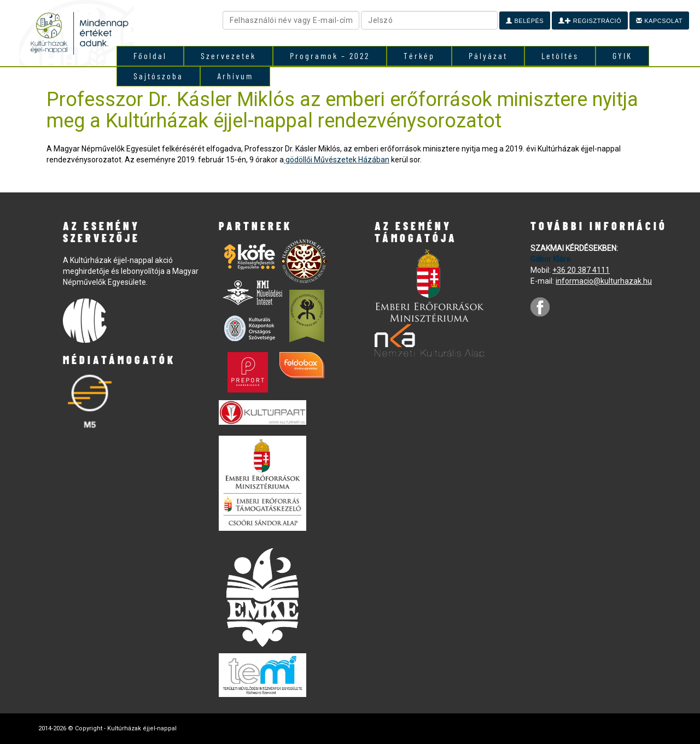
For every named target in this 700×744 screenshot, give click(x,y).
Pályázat (488, 55)
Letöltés (560, 55)
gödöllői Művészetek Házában (337, 160)
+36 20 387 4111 (581, 270)
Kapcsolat (659, 21)
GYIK (622, 55)
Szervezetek (228, 55)
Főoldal (150, 55)
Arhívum (235, 76)
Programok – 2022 (330, 55)
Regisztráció (590, 21)
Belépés (525, 21)
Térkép (419, 55)
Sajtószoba (158, 76)
